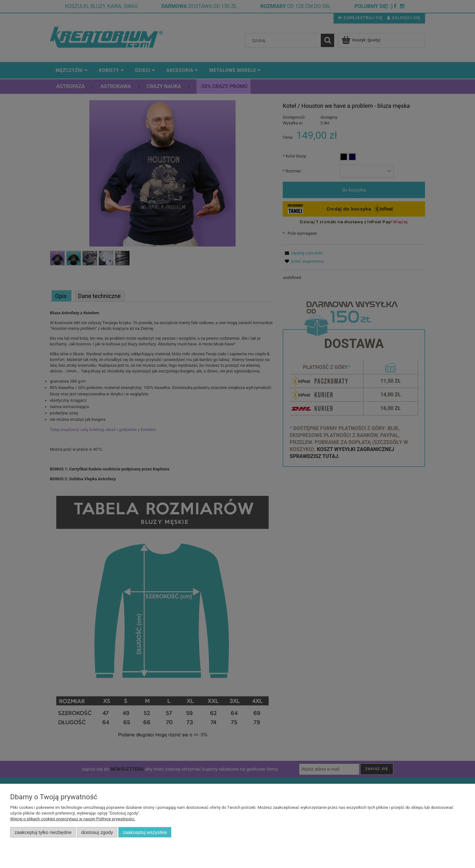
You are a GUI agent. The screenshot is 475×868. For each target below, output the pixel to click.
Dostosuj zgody (97, 832)
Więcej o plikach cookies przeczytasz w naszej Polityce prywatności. (73, 819)
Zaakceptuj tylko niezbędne (43, 832)
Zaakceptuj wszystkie (145, 832)
